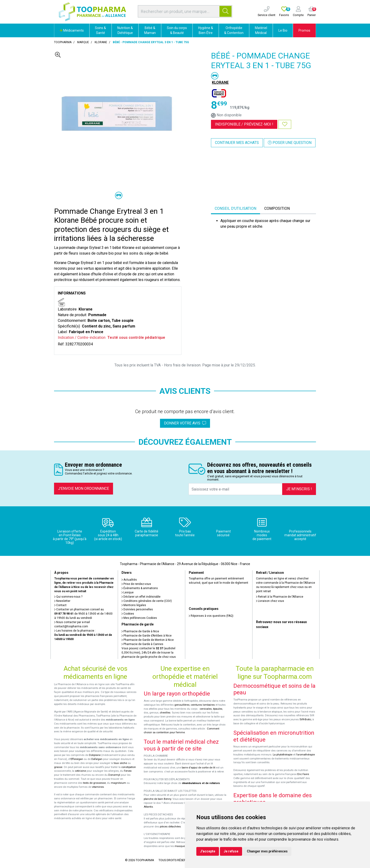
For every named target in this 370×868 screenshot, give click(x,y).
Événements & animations (140, 588)
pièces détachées (170, 827)
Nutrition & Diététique (125, 30)
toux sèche (120, 763)
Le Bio (283, 30)
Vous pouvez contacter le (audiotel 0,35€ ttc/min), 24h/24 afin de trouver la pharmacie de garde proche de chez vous (149, 653)
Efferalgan (77, 759)
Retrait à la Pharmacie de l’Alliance (280, 597)
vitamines (98, 787)
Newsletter (62, 601)
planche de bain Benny (157, 799)
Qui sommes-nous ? (68, 597)
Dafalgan (97, 759)
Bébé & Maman (150, 30)
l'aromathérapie (305, 755)
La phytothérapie (283, 755)
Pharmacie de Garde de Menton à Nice (148, 640)
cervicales (206, 709)
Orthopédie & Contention (234, 30)
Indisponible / (244, 124)
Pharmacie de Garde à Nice (140, 631)
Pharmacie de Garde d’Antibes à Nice (147, 636)
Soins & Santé (100, 30)
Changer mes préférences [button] (267, 851)
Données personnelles (137, 609)
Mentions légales (134, 605)
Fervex (128, 771)
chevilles (165, 713)
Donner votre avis (185, 423)
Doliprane (95, 755)
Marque (83, 42)
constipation (129, 767)
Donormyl (114, 775)
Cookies (128, 614)
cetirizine (80, 771)
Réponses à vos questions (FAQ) (211, 616)
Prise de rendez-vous (136, 584)
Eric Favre (303, 774)
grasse (58, 767)
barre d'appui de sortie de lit (198, 768)
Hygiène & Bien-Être (206, 30)
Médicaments (72, 30)
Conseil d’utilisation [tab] (235, 208)
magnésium (118, 783)
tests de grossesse (94, 783)
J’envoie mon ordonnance (84, 489)
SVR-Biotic (305, 719)
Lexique (128, 592)
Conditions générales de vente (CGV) (147, 601)
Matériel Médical (261, 30)
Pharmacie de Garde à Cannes (142, 644)
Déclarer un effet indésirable (141, 597)
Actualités (129, 580)
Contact (60, 605)
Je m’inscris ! (299, 489)
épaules (218, 709)
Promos (304, 30)
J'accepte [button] (208, 851)
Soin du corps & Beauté (177, 30)
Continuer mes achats (237, 143)
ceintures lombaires (203, 705)
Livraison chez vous (270, 601)
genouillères (182, 705)
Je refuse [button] (231, 851)
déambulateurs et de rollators (201, 783)
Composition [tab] (277, 208)
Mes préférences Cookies (139, 618)
